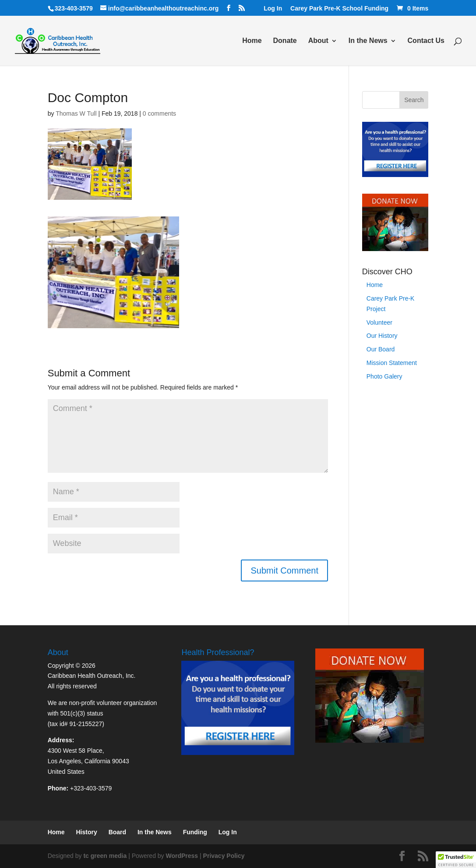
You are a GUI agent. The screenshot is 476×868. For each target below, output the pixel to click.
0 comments (159, 113)
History (87, 832)
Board (117, 832)
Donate (285, 41)
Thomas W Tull (76, 113)
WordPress (182, 856)
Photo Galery (384, 376)
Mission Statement (392, 363)
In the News (368, 41)
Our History (382, 336)
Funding (195, 832)
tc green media (105, 856)
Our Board (381, 349)
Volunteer (379, 322)
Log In (273, 9)
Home (252, 41)
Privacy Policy (224, 856)
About (318, 41)
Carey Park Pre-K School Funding (339, 9)
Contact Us (426, 41)
